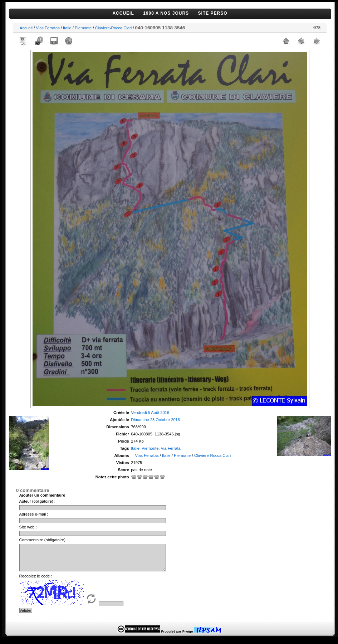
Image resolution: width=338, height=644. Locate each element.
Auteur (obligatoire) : (37, 501)
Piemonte (83, 28)
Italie (67, 28)
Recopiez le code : (36, 581)
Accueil (26, 28)
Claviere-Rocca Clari (114, 28)
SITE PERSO (213, 13)
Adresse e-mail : (34, 514)
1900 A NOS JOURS (166, 13)
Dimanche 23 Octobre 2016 (155, 420)
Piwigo (188, 637)
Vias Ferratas (48, 28)
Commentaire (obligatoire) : (44, 540)
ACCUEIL (123, 13)
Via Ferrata (171, 448)
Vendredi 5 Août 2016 (150, 413)
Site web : (28, 527)
